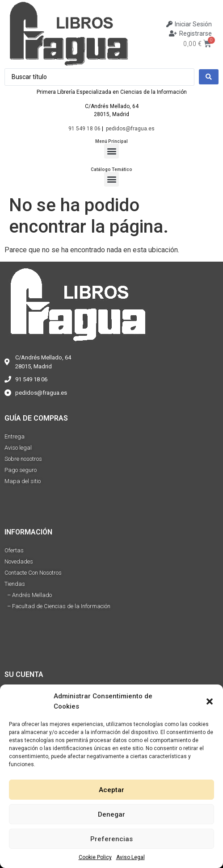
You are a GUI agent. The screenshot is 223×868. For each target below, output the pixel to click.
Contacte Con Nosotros (33, 573)
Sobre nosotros (23, 459)
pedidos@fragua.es (130, 129)
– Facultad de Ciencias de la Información (57, 606)
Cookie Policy (95, 857)
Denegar (111, 814)
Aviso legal (18, 448)
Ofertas (14, 550)
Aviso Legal (130, 857)
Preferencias (111, 839)
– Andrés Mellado (28, 595)
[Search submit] (209, 77)
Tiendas (15, 584)
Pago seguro (21, 470)
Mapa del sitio (23, 481)
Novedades (19, 561)
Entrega (15, 436)
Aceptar (111, 790)
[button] (210, 701)
